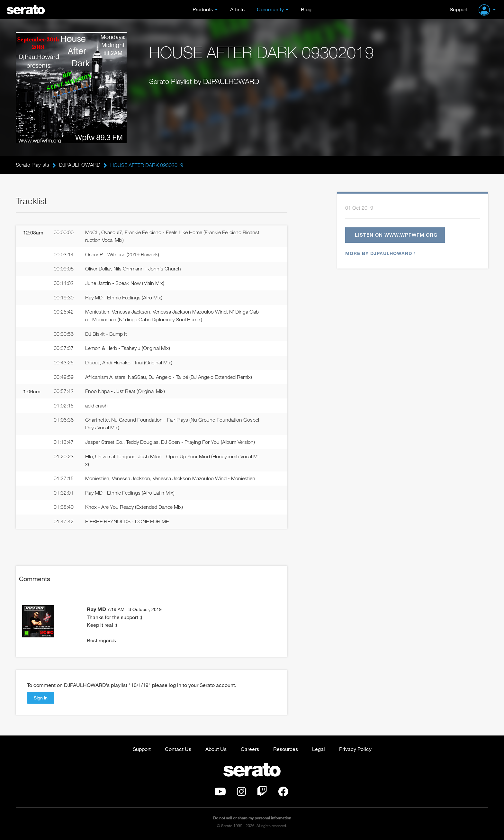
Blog (306, 9)
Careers (250, 750)
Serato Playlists (32, 165)
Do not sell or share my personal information (252, 819)
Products (203, 9)
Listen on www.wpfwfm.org (396, 235)
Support (459, 9)
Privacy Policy (355, 750)
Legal (319, 750)
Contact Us (178, 750)
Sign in (41, 699)
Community (270, 9)
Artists (237, 9)
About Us (216, 750)
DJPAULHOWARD (80, 165)
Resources (286, 750)
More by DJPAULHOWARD (380, 254)
